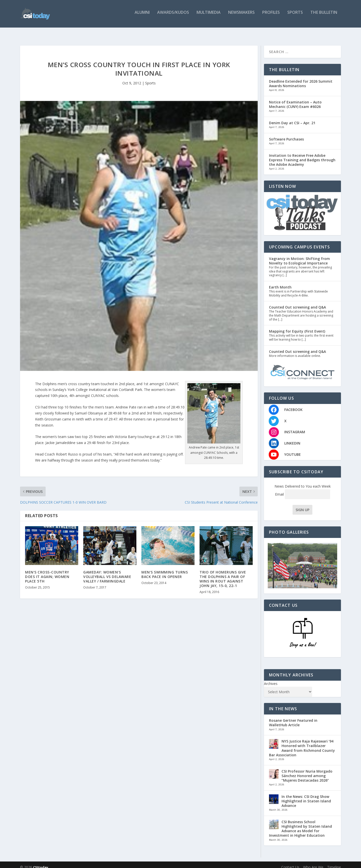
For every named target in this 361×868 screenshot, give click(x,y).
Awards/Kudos (173, 16)
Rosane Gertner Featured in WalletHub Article (293, 718)
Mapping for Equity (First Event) (297, 326)
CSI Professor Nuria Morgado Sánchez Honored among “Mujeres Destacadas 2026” (307, 771)
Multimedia (209, 16)
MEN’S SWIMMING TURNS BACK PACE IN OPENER (165, 569)
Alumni (142, 16)
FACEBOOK (293, 405)
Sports (295, 16)
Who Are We (313, 862)
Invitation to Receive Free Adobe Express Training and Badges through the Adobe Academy (302, 155)
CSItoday (41, 862)
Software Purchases (286, 134)
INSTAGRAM (295, 427)
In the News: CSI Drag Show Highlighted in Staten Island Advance (306, 796)
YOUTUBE (293, 449)
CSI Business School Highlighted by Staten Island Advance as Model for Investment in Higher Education (300, 824)
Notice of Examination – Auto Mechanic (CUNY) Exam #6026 (295, 99)
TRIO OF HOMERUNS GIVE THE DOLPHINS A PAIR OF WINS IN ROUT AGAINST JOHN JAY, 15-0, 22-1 (223, 574)
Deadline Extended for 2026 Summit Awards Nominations (301, 79)
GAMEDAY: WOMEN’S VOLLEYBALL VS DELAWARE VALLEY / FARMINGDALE (107, 572)
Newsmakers (241, 16)
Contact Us (290, 862)
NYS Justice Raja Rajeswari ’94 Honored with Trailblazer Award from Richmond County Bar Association (302, 743)
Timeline (334, 862)
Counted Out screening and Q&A (297, 302)
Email (303, 489)
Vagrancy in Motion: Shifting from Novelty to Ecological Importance (299, 256)
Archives (271, 679)
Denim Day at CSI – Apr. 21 (292, 118)
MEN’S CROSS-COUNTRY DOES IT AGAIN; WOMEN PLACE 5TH (47, 572)
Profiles (271, 16)
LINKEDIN (292, 438)
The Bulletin (324, 16)
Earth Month (280, 282)
